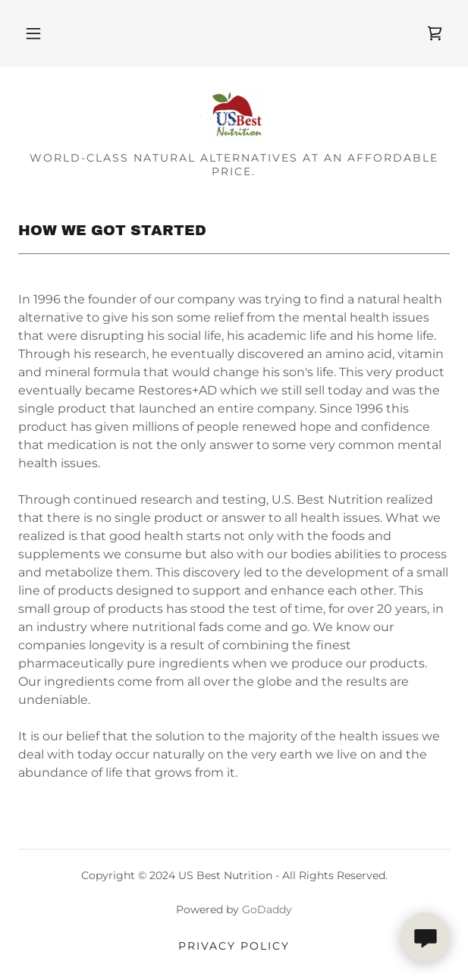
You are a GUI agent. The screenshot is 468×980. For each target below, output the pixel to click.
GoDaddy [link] (267, 909)
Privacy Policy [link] (234, 946)
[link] (435, 33)
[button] (33, 33)
